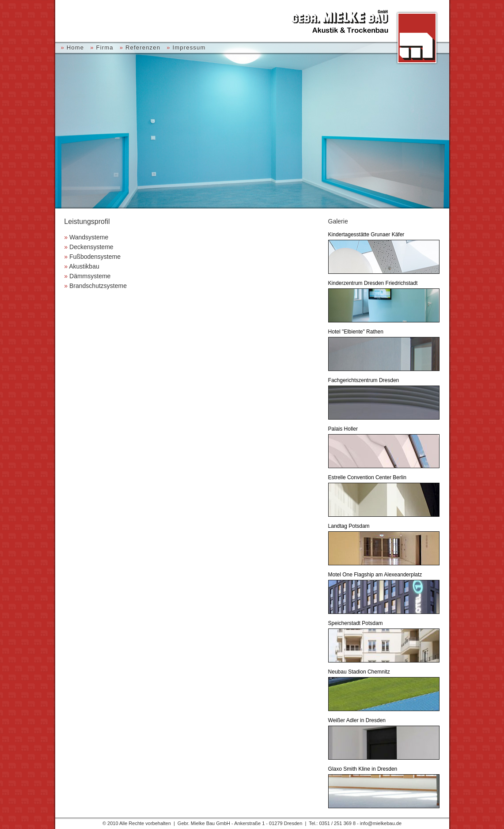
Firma (104, 47)
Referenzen (143, 47)
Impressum (189, 47)
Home (75, 47)
